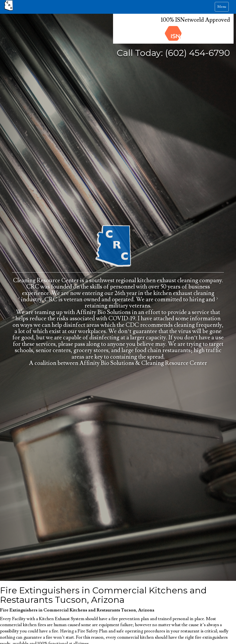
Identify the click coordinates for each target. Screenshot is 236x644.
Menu (223, 8)
